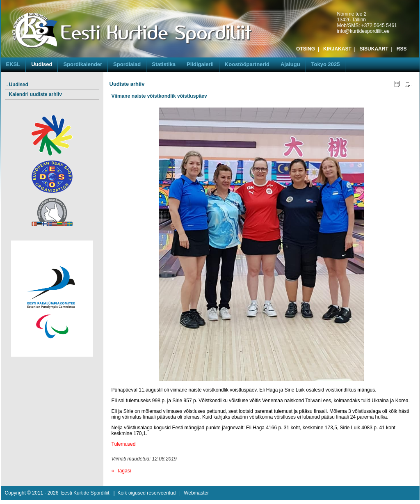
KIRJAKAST (337, 49)
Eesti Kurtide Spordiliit (85, 493)
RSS (402, 49)
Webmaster (196, 493)
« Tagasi (121, 471)
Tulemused (124, 444)
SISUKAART (374, 49)
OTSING (306, 49)
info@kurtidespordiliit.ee (363, 31)
